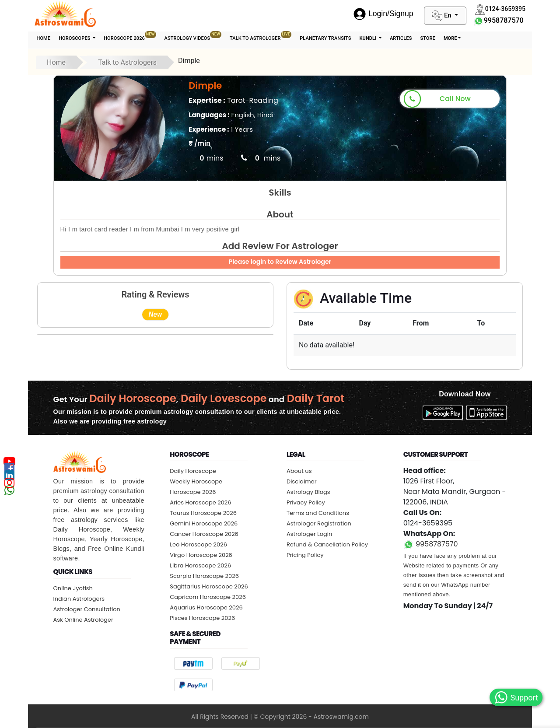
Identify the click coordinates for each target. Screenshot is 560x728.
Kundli (368, 38)
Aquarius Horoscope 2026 (206, 607)
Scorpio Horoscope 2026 (204, 576)
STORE (427, 38)
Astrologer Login (309, 534)
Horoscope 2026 (130, 36)
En (442, 16)
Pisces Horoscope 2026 (202, 618)
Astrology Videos (193, 36)
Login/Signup (383, 14)
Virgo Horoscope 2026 (201, 555)
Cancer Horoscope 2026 (204, 534)
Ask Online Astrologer (83, 620)
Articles (401, 38)
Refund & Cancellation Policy (327, 544)
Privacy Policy (306, 502)
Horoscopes (75, 38)
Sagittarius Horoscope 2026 (209, 586)
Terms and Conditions (318, 513)
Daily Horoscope (193, 471)
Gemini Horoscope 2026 (204, 523)
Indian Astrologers (79, 599)
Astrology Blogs (308, 492)
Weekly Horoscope (196, 481)
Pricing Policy (305, 555)
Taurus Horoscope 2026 (203, 513)
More (450, 38)
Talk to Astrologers (127, 62)
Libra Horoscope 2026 (200, 565)
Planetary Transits (325, 38)
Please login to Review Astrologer (280, 262)
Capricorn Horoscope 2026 (208, 597)
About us (299, 471)
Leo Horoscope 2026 (198, 544)
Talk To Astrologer (261, 36)
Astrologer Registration (319, 523)
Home (44, 38)
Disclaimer (302, 481)
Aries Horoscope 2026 (200, 502)
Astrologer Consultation (87, 609)
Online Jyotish (73, 588)
